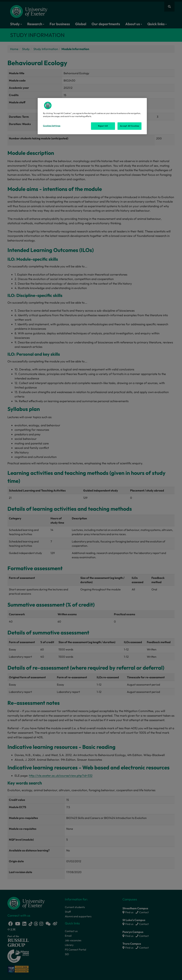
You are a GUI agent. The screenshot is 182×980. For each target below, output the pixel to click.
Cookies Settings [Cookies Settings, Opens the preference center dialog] (52, 126)
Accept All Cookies (130, 126)
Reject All (103, 126)
